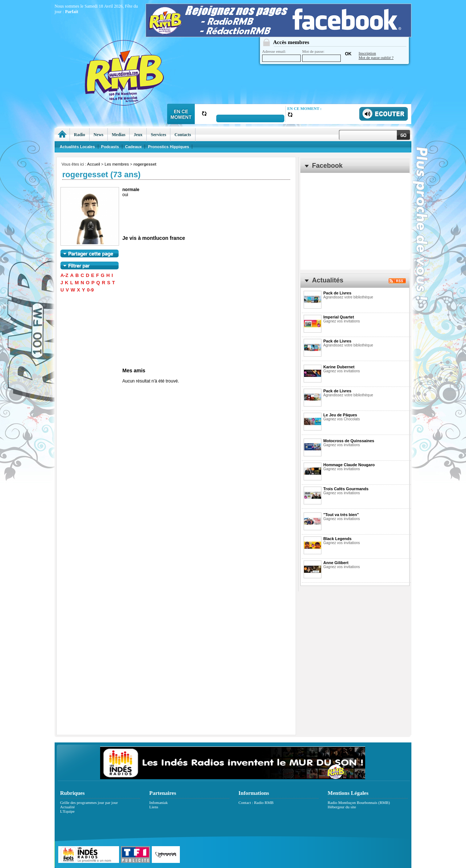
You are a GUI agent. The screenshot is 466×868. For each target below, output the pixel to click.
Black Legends (337, 539)
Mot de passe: (321, 56)
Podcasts (110, 147)
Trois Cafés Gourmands (346, 489)
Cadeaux (134, 147)
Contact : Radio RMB (256, 802)
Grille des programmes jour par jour (89, 802)
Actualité (67, 807)
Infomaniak (159, 802)
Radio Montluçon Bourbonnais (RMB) (359, 802)
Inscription (367, 53)
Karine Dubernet (339, 367)
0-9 (90, 290)
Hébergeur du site (342, 807)
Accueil (93, 164)
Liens (154, 807)
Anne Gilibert (336, 563)
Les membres (117, 164)
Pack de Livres (337, 293)
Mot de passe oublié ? (376, 58)
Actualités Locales (77, 147)
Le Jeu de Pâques (340, 415)
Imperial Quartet (339, 317)
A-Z (64, 275)
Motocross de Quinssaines (349, 441)
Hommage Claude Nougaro (349, 465)
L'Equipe (67, 811)
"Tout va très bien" (341, 515)
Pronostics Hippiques (168, 147)
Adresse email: (281, 56)
